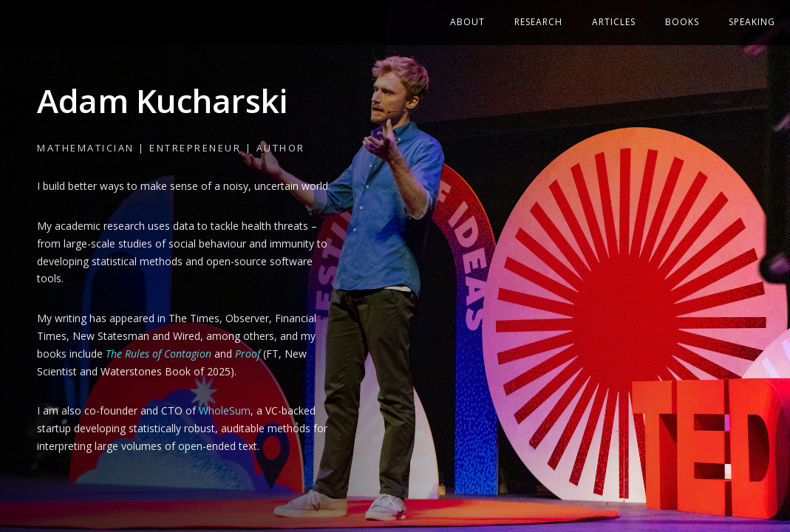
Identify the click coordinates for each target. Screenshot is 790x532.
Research (538, 22)
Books (682, 22)
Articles (614, 22)
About (467, 22)
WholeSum (225, 410)
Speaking (752, 22)
